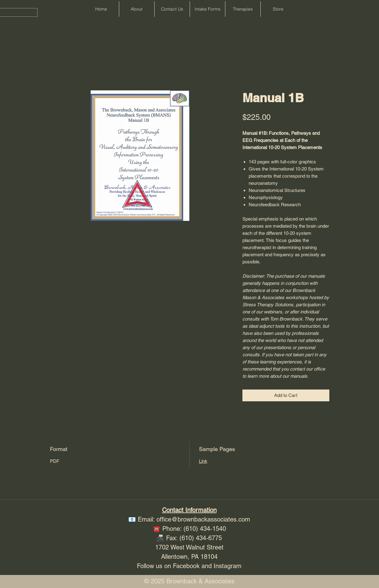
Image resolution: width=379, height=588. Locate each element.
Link (203, 461)
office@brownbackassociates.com (203, 519)
